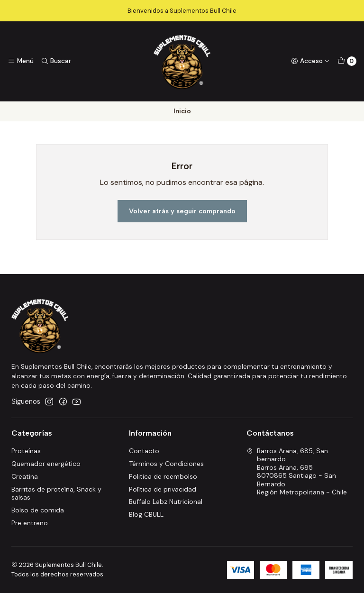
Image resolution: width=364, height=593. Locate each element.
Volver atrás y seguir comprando (182, 211)
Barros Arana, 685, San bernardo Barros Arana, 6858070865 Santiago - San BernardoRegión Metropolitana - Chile (297, 472)
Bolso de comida (38, 510)
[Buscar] (55, 61)
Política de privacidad (163, 489)
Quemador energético (46, 464)
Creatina (25, 476)
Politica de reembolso (163, 476)
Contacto (144, 451)
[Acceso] (310, 61)
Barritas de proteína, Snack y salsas (56, 493)
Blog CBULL (146, 514)
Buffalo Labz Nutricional (166, 502)
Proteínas (26, 451)
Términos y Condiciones (166, 464)
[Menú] (21, 61)
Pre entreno (30, 523)
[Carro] (347, 61)
